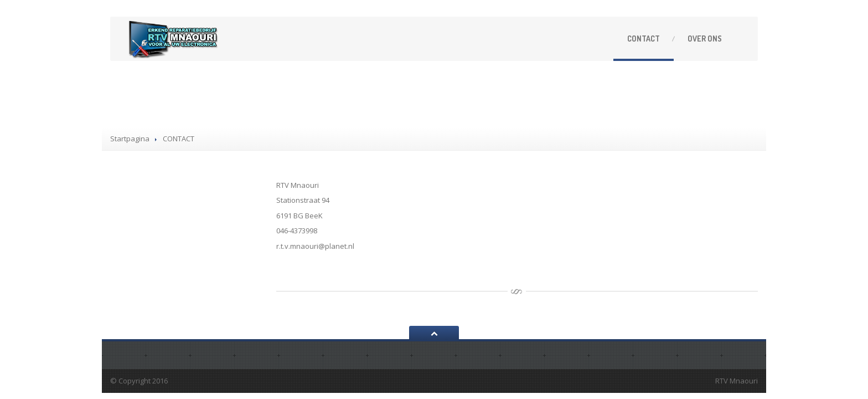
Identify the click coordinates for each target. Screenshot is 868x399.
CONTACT (644, 39)
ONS (705, 39)
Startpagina (130, 139)
